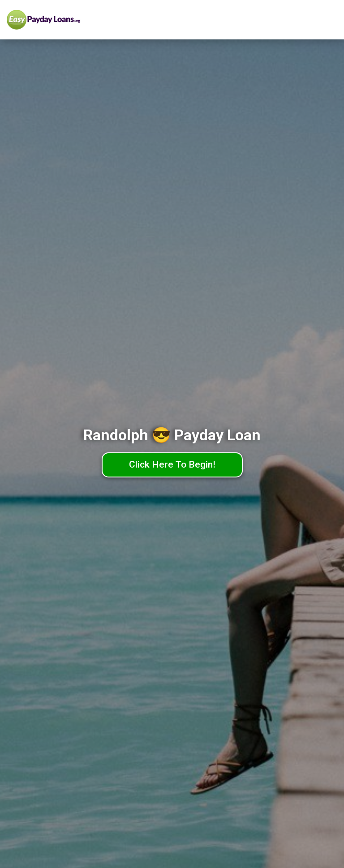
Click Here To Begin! (172, 464)
